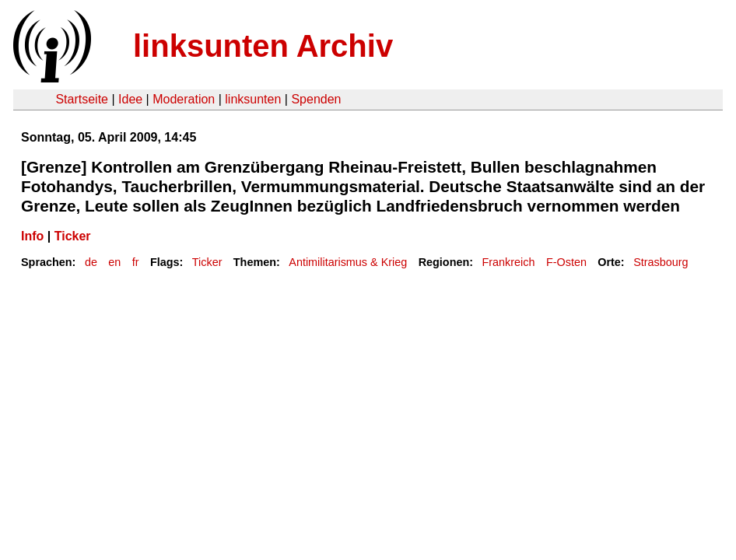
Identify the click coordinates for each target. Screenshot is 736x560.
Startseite (82, 99)
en (114, 262)
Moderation (184, 99)
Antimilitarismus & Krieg (348, 262)
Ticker (73, 236)
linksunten (253, 99)
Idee (130, 99)
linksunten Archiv (263, 46)
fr (136, 262)
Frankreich (509, 262)
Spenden (316, 99)
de (91, 262)
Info (32, 236)
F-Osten (566, 262)
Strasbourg (661, 262)
